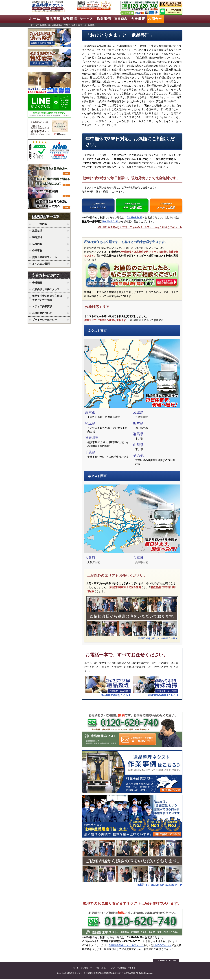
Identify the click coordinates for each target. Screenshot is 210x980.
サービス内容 (40, 224)
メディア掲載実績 (42, 306)
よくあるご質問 (41, 263)
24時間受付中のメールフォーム (126, 946)
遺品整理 (37, 230)
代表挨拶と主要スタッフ (46, 289)
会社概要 (37, 282)
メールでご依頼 (166, 206)
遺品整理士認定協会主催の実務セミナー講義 (47, 297)
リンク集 (132, 969)
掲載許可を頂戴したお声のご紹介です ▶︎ (160, 886)
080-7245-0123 (110, 222)
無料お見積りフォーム (45, 257)
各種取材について (42, 312)
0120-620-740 (98, 206)
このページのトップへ (166, 961)
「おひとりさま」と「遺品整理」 (83, 24)
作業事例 (37, 250)
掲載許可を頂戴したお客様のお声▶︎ (158, 639)
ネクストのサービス (50, 216)
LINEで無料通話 (132, 206)
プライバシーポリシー (45, 319)
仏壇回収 (37, 243)
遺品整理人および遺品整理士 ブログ (54, 24)
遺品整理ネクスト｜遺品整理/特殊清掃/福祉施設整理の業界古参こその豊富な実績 (101, 974)
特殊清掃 (156, 588)
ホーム (76, 969)
